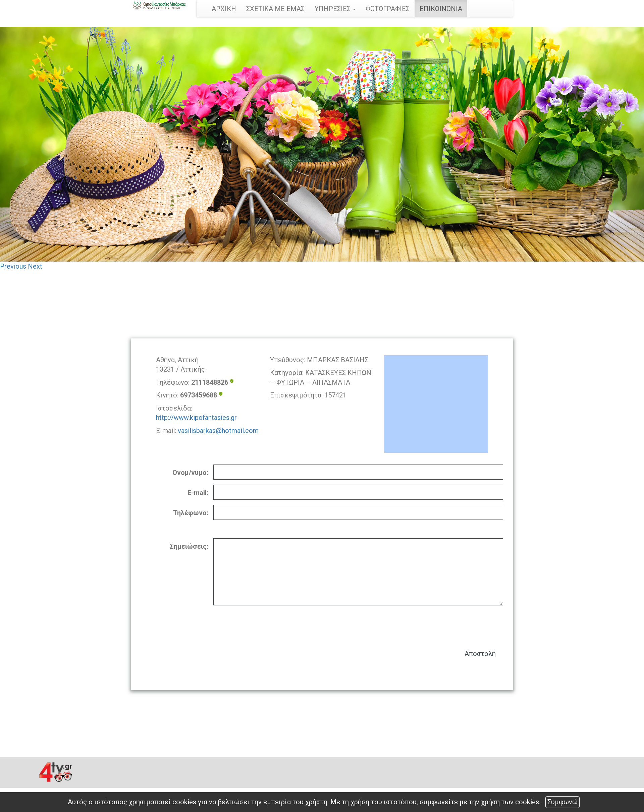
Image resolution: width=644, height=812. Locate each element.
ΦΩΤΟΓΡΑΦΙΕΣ (388, 9)
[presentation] (452, 624)
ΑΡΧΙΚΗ (224, 9)
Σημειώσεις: (189, 546)
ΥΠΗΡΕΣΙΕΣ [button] (335, 9)
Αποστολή (480, 654)
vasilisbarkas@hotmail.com (218, 431)
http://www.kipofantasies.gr (196, 418)
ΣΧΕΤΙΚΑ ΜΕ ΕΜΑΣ (275, 9)
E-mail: (198, 493)
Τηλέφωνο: (191, 513)
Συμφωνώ (562, 802)
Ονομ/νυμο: (190, 473)
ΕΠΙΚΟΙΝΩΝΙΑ (441, 9)
